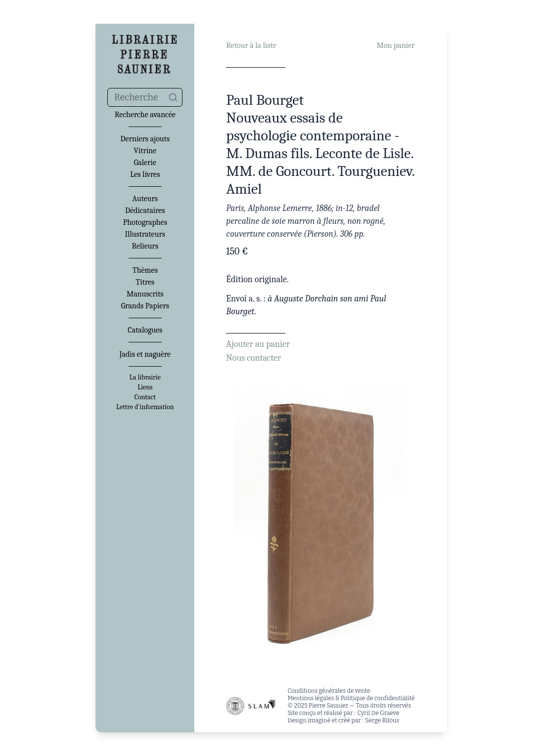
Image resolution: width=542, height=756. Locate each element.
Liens (145, 387)
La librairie (145, 378)
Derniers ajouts (145, 139)
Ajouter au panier (258, 344)
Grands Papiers (145, 306)
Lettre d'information (145, 407)
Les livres (145, 174)
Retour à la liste (251, 45)
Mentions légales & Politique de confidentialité (351, 698)
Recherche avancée (145, 115)
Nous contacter (253, 358)
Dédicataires (145, 210)
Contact (145, 397)
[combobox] (145, 97)
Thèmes (145, 270)
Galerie (145, 163)
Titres (145, 282)
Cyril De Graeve (378, 713)
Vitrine (145, 151)
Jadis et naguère (145, 354)
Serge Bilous (383, 720)
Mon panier (396, 45)
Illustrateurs (145, 234)
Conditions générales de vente (329, 691)
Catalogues (145, 330)
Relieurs (145, 246)
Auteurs (145, 199)
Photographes (145, 222)
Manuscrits (145, 294)
